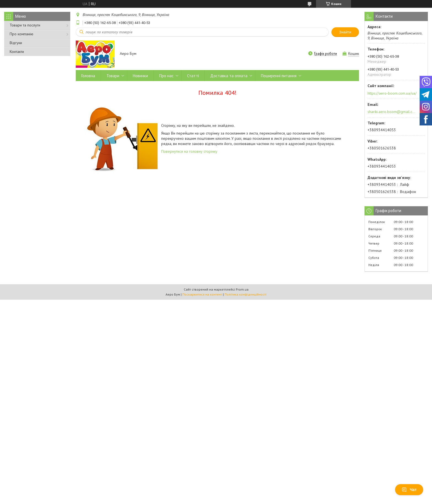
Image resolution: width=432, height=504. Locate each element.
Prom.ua (242, 289)
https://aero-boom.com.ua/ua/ (392, 93)
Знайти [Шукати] (345, 32)
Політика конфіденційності (245, 294)
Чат (409, 490)
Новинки (140, 76)
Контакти (17, 52)
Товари (113, 76)
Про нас (166, 76)
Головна (88, 76)
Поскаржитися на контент (202, 294)
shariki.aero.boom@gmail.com (392, 112)
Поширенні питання (279, 76)
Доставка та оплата (229, 76)
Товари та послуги (25, 25)
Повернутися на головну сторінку (189, 151)
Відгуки (16, 43)
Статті (193, 76)
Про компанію (21, 34)
